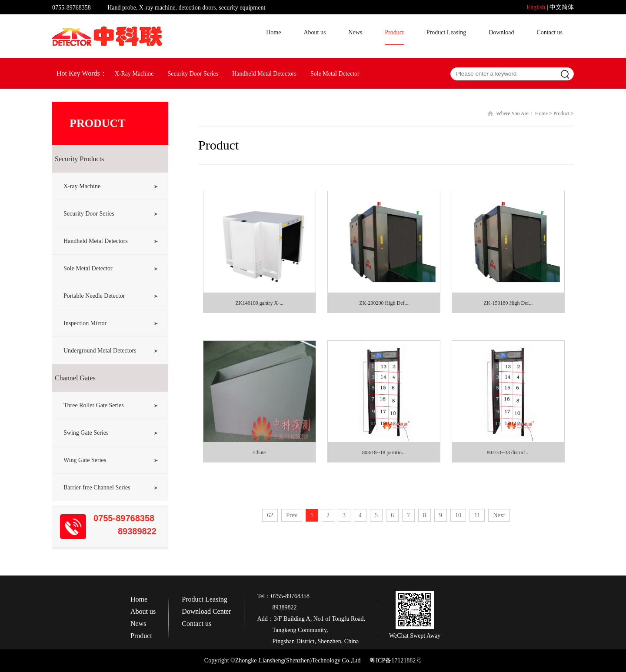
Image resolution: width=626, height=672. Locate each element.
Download (501, 33)
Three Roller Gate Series (94, 405)
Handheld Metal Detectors (264, 74)
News (355, 33)
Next (499, 515)
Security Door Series (193, 74)
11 (477, 515)
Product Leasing (446, 33)
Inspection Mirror (85, 323)
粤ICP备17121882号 (396, 660)
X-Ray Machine (134, 74)
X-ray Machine (82, 186)
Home (273, 33)
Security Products (79, 159)
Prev (292, 515)
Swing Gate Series (86, 433)
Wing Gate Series (85, 460)
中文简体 (562, 7)
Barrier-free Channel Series (97, 487)
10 (458, 515)
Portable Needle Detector (94, 296)
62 (270, 515)
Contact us (550, 33)
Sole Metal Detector (335, 74)
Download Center (206, 612)
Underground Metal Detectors (100, 351)
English (536, 7)
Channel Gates (75, 378)
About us (315, 33)
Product (394, 33)
